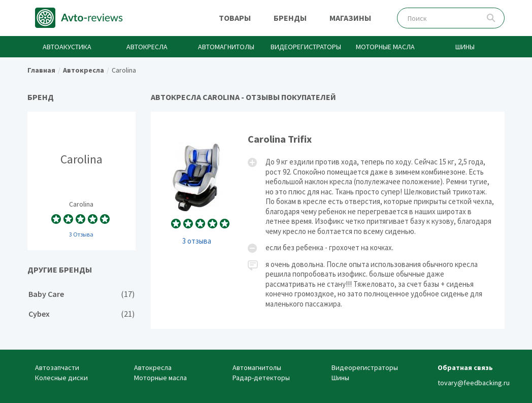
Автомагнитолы (226, 47)
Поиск (491, 18)
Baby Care (81, 294)
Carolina (81, 181)
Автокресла (147, 47)
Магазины (350, 18)
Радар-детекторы (261, 378)
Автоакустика (67, 47)
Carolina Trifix (328, 220)
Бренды (290, 18)
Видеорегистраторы (306, 47)
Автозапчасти (57, 367)
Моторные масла (385, 47)
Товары (235, 18)
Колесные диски (61, 378)
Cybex (81, 314)
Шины (465, 47)
